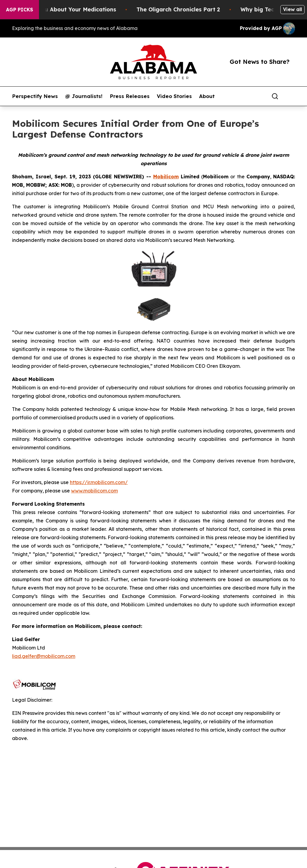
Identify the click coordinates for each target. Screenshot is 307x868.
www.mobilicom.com (94, 491)
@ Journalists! (84, 96)
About (207, 96)
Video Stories (174, 96)
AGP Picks (19, 10)
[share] (291, 96)
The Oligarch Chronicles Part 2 (184, 9)
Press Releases (130, 96)
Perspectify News (35, 96)
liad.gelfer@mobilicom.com (44, 656)
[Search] (275, 96)
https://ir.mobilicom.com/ (99, 482)
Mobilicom (166, 177)
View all (292, 9)
